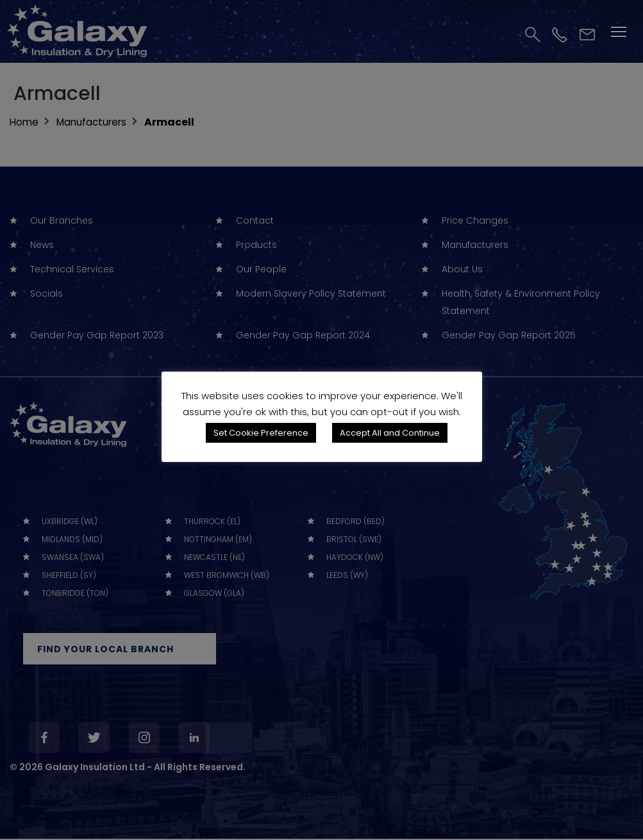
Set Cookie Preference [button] (261, 433)
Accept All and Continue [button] (390, 433)
